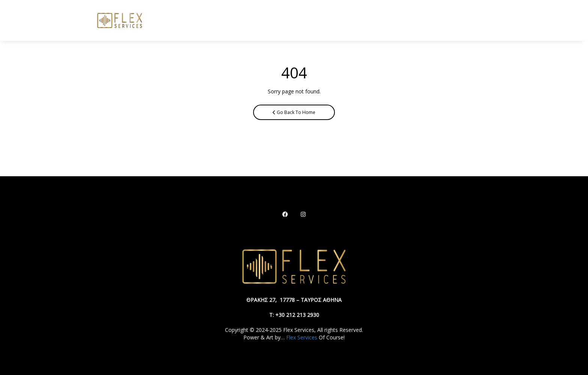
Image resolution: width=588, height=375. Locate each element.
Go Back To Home (294, 112)
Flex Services (302, 337)
